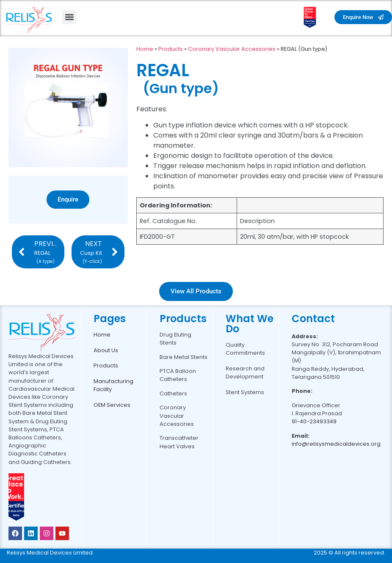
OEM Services (112, 405)
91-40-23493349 (314, 421)
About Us (106, 350)
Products (171, 49)
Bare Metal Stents (184, 357)
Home (145, 49)
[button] (69, 17)
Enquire (68, 199)
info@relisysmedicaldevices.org (336, 444)
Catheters (173, 393)
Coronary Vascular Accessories (232, 49)
